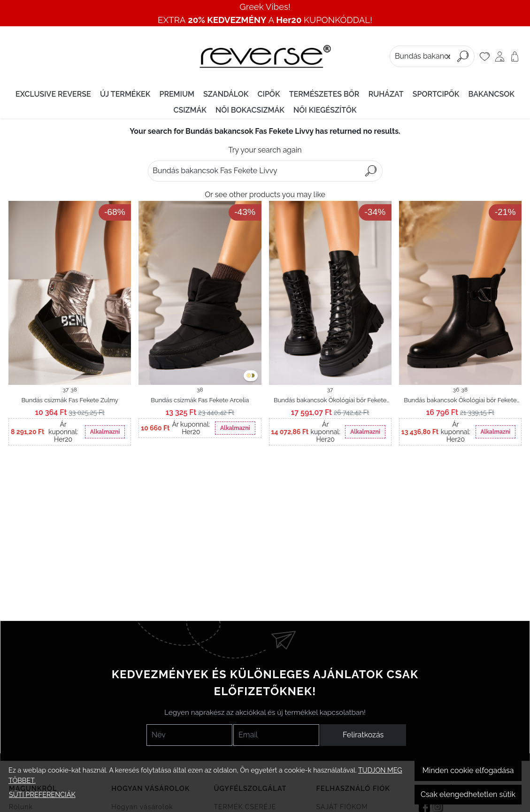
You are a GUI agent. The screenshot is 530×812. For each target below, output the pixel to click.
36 (456, 390)
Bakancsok (492, 94)
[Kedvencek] (485, 56)
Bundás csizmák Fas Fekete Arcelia (200, 400)
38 (74, 390)
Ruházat (386, 94)
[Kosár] (515, 56)
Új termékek (125, 94)
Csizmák (190, 110)
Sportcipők (436, 94)
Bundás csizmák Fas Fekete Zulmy (69, 400)
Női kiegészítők (325, 110)
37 (65, 390)
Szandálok (226, 94)
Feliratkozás (363, 735)
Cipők (269, 94)
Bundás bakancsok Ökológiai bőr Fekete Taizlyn (460, 401)
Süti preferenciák (42, 794)
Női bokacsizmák (250, 110)
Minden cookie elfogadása (468, 770)
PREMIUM (177, 94)
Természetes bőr (324, 94)
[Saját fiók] (500, 56)
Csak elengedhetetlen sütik (468, 794)
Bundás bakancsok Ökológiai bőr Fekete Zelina (330, 401)
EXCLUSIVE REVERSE (53, 94)
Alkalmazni (105, 432)
